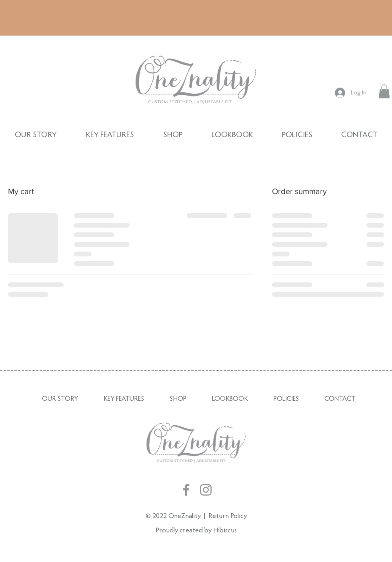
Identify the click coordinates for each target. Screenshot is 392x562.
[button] (384, 91)
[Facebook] (186, 490)
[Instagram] (206, 490)
